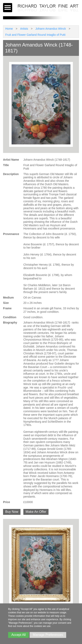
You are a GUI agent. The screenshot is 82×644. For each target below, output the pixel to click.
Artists (24, 29)
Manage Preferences (48, 635)
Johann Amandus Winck (51, 29)
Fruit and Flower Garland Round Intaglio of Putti (35, 35)
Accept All (18, 635)
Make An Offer (36, 512)
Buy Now (12, 512)
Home (9, 29)
